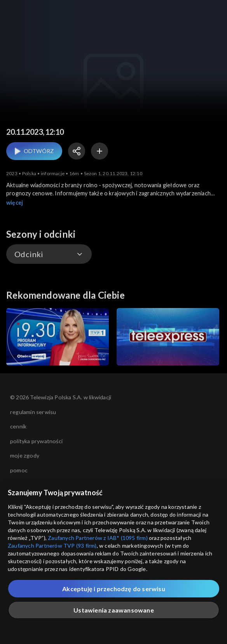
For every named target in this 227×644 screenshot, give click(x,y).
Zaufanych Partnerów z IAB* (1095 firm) (98, 538)
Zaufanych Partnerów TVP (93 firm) (52, 546)
